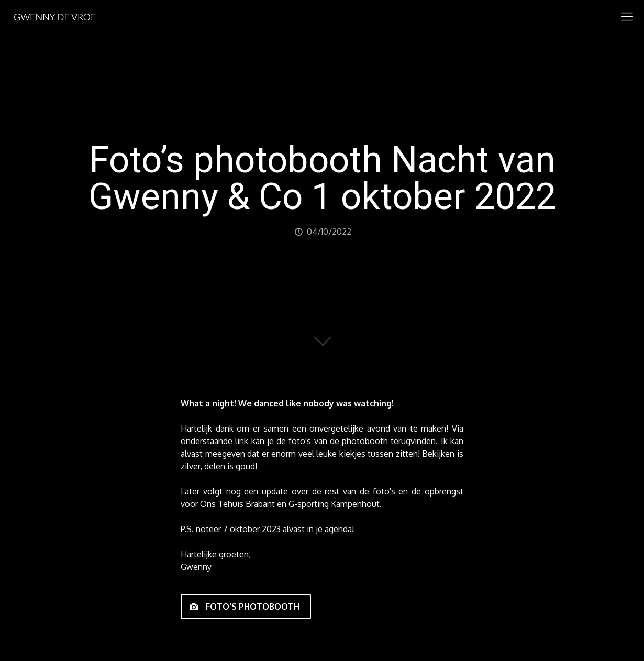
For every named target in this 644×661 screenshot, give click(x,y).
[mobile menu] (627, 16)
